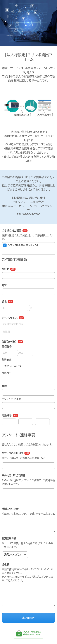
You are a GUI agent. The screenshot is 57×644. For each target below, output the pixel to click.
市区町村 (7, 373)
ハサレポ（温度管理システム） (21, 245)
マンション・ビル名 (11, 399)
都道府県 (7, 360)
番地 (4, 386)
